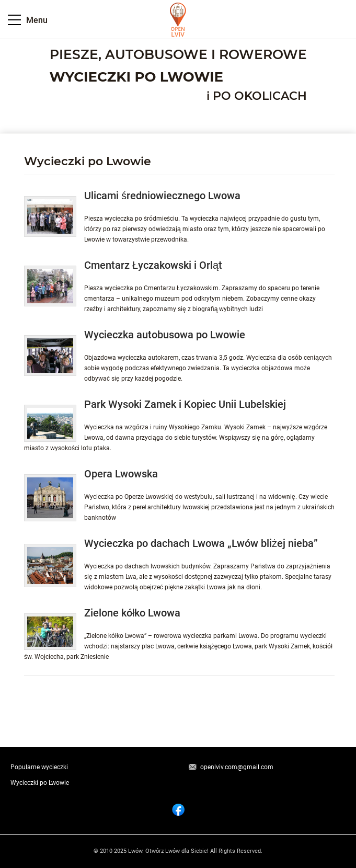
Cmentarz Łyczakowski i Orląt (153, 265)
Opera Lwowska (121, 474)
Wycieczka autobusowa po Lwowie (165, 335)
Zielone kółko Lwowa (132, 613)
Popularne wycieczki (39, 767)
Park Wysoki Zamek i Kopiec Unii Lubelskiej (185, 404)
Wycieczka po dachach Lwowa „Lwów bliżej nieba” (201, 543)
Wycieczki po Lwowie (40, 783)
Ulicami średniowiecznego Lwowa (162, 196)
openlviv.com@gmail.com (237, 767)
